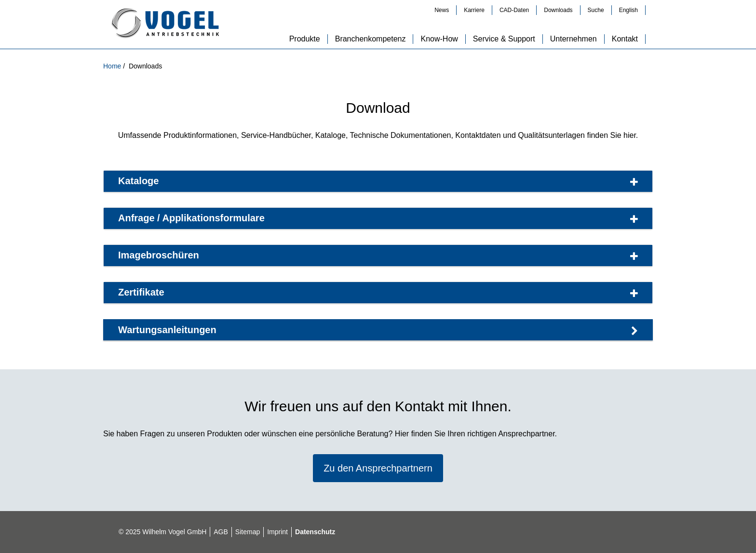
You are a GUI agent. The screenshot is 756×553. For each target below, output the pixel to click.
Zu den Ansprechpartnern (378, 468)
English (628, 10)
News (442, 10)
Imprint (277, 532)
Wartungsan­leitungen (378, 330)
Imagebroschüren (378, 256)
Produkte (305, 39)
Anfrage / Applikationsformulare (378, 218)
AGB (221, 532)
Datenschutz (315, 532)
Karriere (474, 10)
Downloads (558, 10)
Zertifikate (378, 293)
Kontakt (625, 39)
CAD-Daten (514, 10)
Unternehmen (574, 39)
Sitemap (248, 532)
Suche (596, 10)
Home (113, 66)
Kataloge (378, 181)
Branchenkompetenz (371, 39)
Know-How (439, 39)
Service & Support (504, 39)
